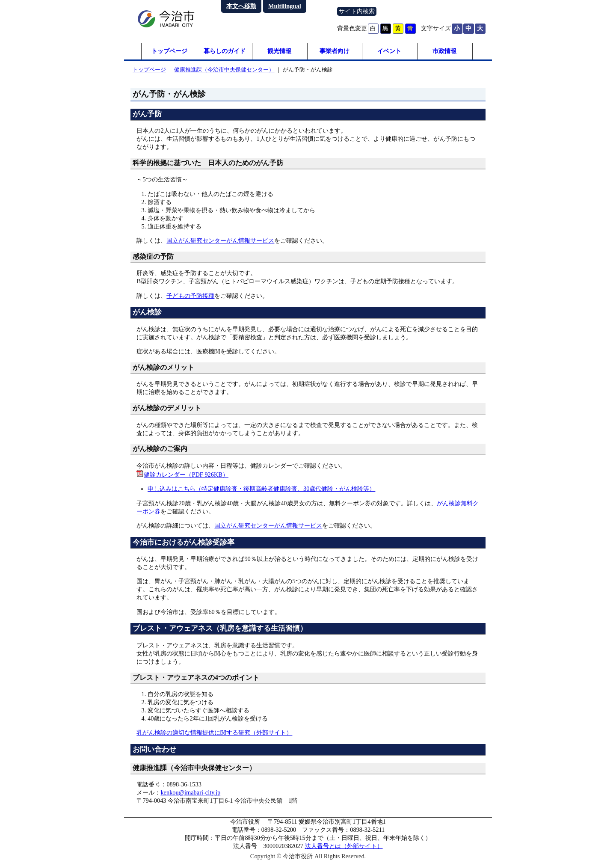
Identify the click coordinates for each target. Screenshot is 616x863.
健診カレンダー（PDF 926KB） (186, 475)
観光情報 (279, 51)
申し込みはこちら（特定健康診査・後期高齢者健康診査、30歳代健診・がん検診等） (261, 489)
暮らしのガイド (225, 51)
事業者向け (335, 51)
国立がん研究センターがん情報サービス (220, 241)
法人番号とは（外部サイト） (344, 846)
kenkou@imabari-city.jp (190, 793)
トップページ (169, 51)
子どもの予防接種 (190, 296)
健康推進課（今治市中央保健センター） (224, 70)
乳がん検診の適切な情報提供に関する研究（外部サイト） (214, 733)
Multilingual (285, 6)
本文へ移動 (241, 6)
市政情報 (444, 51)
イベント (389, 51)
